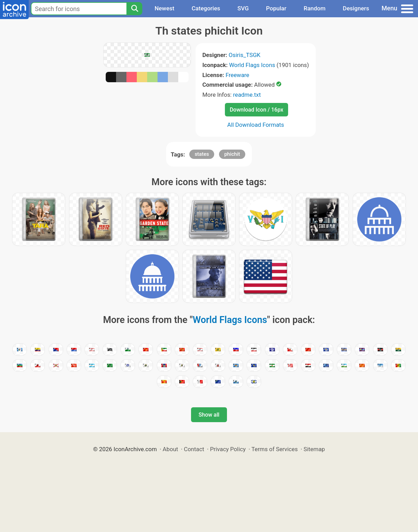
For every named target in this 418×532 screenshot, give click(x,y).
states (202, 154)
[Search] (134, 9)
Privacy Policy (228, 449)
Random (315, 8)
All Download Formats (256, 125)
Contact (194, 449)
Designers (356, 8)
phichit (232, 154)
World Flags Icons (252, 65)
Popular (276, 8)
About (170, 449)
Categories (206, 8)
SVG (243, 8)
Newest (164, 8)
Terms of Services (275, 449)
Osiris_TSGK (245, 55)
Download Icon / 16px (256, 110)
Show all (209, 415)
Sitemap (314, 449)
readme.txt (247, 95)
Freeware (237, 75)
